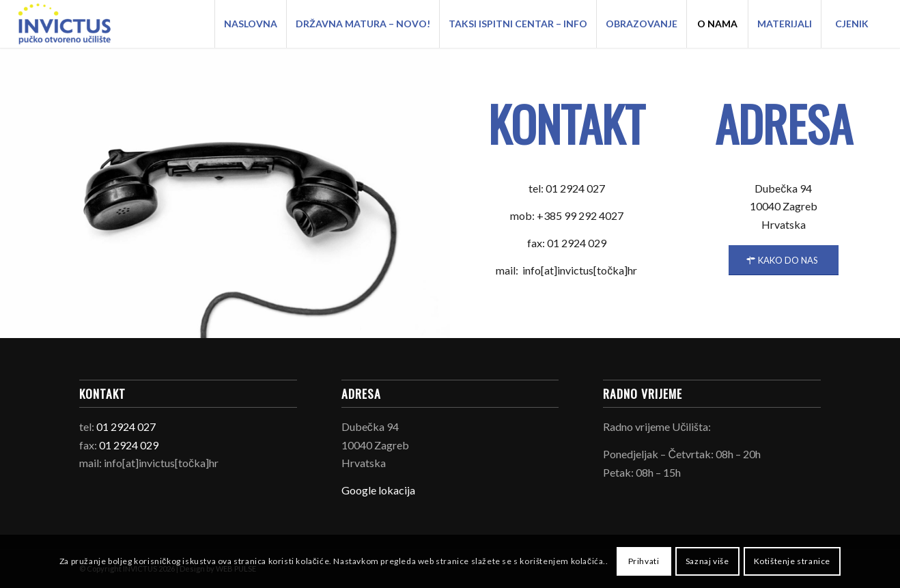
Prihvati (644, 561)
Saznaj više (707, 561)
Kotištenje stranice (792, 561)
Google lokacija (378, 490)
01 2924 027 (126, 426)
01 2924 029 (129, 445)
